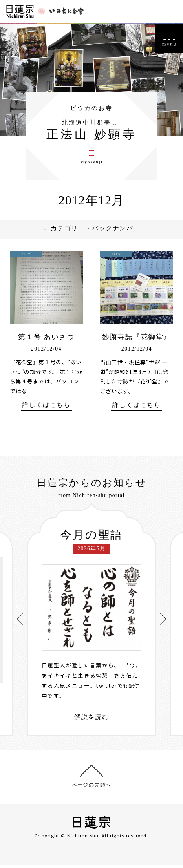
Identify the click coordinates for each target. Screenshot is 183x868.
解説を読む (91, 720)
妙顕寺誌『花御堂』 (137, 340)
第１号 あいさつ (47, 340)
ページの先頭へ (91, 788)
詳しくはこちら (46, 408)
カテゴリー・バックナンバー (97, 231)
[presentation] (20, 622)
